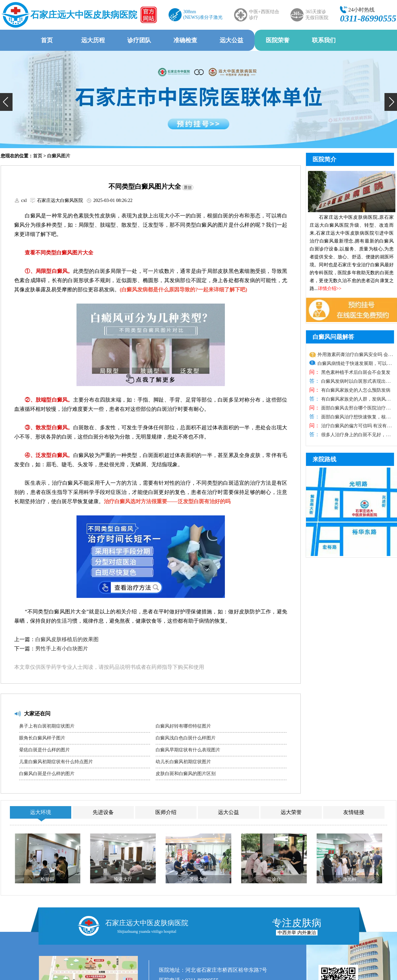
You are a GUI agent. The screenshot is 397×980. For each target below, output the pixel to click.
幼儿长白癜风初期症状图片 (183, 762)
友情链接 (354, 812)
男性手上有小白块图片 (62, 649)
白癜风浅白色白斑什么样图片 (186, 738)
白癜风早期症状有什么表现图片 (188, 750)
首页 (47, 40)
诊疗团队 (139, 40)
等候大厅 (198, 879)
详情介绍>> (330, 289)
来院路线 (324, 459)
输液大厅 (123, 879)
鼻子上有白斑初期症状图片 (47, 726)
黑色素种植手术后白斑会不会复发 (355, 372)
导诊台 (274, 879)
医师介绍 (166, 812)
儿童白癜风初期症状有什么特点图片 (56, 762)
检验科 (47, 879)
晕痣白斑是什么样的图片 (45, 750)
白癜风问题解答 (333, 337)
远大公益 (231, 40)
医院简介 (324, 159)
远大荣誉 (291, 812)
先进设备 (103, 812)
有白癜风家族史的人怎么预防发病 (355, 390)
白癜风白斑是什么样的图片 (47, 774)
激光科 (350, 879)
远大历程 (93, 40)
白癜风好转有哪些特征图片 (183, 726)
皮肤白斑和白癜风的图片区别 (186, 774)
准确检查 (185, 40)
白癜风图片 (59, 156)
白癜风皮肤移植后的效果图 (67, 639)
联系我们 (324, 40)
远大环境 (41, 812)
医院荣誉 (278, 40)
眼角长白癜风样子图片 (42, 738)
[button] (6, 102)
